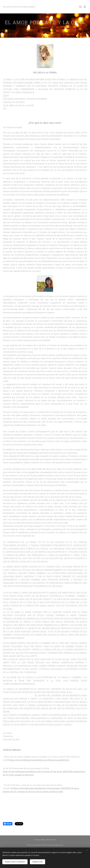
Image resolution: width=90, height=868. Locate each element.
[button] (80, 7)
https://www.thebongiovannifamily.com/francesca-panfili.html (39, 760)
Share (8, 824)
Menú (85, 7)
